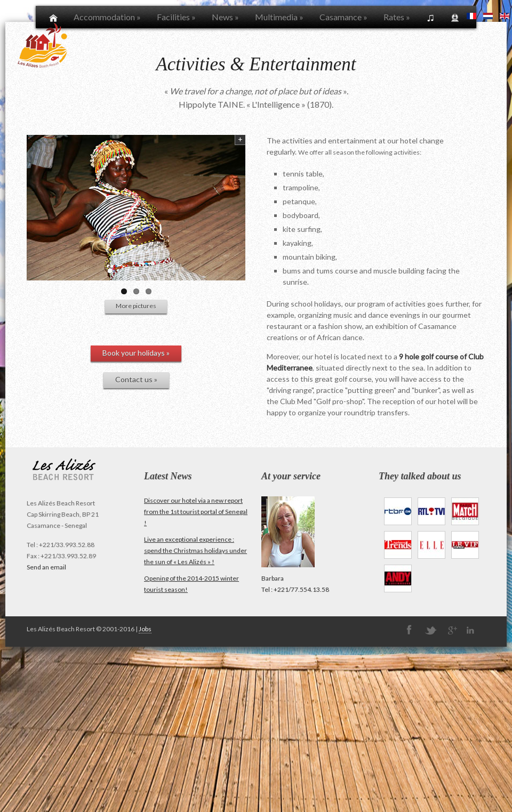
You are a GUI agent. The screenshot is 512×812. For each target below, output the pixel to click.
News (225, 17)
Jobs (145, 629)
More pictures (136, 306)
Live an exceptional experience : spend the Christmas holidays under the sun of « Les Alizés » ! (195, 550)
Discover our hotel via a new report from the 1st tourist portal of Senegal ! (196, 512)
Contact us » (136, 379)
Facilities (176, 17)
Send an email (46, 567)
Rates (397, 17)
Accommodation (107, 17)
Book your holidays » (136, 353)
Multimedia (279, 17)
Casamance (343, 17)
